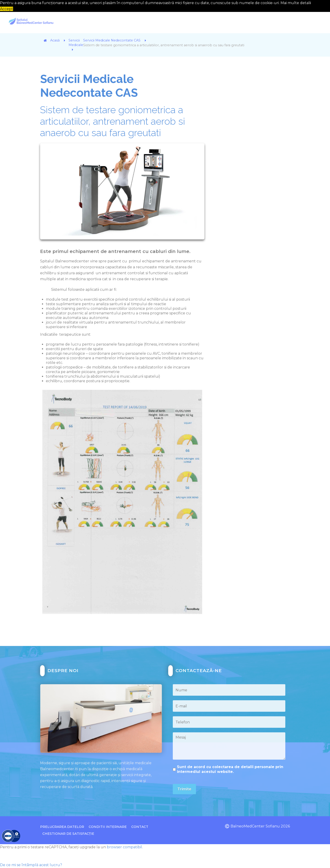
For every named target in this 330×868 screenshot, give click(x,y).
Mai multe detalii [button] (296, 3)
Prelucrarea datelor (62, 827)
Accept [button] (7, 9)
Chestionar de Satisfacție (68, 834)
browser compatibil (124, 847)
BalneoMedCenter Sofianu (255, 826)
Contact (140, 827)
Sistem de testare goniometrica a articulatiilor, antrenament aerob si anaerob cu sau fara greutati (113, 121)
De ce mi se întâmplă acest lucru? (31, 865)
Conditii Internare (108, 827)
